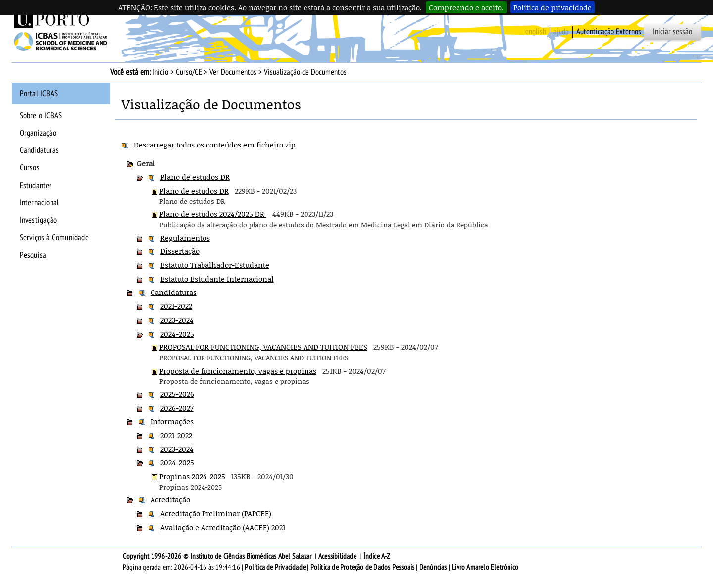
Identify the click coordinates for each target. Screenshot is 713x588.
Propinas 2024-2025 (192, 476)
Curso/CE (189, 72)
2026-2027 (177, 408)
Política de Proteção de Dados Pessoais (363, 567)
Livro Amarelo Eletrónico (485, 567)
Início (160, 72)
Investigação (38, 220)
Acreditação (170, 499)
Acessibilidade (337, 556)
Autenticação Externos (609, 32)
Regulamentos (185, 238)
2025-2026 (177, 394)
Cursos (30, 168)
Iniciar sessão (672, 32)
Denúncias (433, 567)
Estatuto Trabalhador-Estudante (215, 265)
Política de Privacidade (275, 567)
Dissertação (180, 251)
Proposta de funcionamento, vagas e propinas (238, 371)
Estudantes (36, 186)
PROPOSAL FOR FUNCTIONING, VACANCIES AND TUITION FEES (263, 347)
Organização (38, 133)
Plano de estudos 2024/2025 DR (213, 214)
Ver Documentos (233, 72)
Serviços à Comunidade (54, 238)
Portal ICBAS (39, 94)
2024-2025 (177, 334)
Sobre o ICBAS (41, 116)
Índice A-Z (377, 556)
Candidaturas (39, 150)
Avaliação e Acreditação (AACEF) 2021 (223, 527)
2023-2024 (177, 320)
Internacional (40, 203)
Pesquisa (33, 255)
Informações (172, 421)
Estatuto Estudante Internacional (217, 279)
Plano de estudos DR (195, 177)
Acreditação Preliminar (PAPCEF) (216, 513)
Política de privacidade (553, 7)
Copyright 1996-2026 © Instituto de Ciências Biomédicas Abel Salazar (218, 556)
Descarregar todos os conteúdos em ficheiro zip (215, 145)
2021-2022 (176, 306)
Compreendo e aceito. (466, 7)
